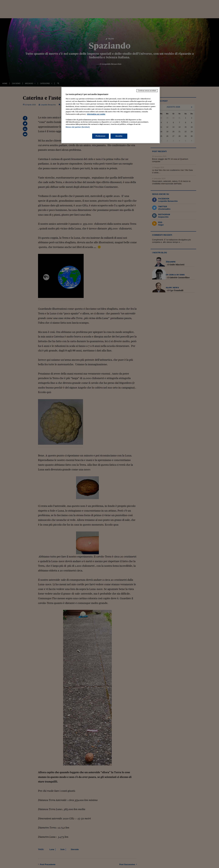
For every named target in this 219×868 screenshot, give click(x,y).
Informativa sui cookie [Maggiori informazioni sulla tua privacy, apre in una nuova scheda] (96, 114)
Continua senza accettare (147, 91)
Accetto (119, 136)
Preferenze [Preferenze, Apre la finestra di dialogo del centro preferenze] (101, 136)
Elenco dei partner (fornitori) (78, 127)
